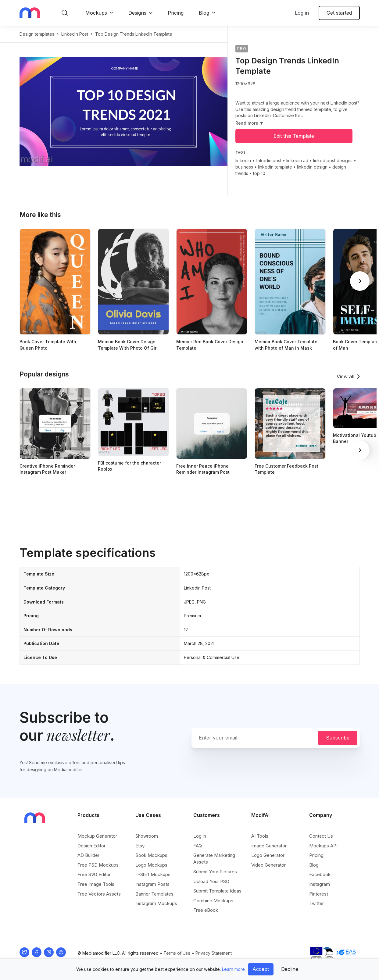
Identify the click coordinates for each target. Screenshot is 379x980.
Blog (204, 13)
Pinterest (319, 894)
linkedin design (312, 167)
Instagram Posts (152, 884)
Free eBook (206, 910)
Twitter (316, 903)
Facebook (320, 874)
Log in (302, 13)
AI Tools (260, 836)
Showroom (147, 836)
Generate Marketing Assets (214, 859)
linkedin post (75, 34)
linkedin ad (297, 160)
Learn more (233, 969)
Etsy (140, 846)
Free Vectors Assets (99, 894)
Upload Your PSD (211, 881)
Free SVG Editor (94, 874)
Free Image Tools (96, 884)
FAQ (198, 846)
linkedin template (275, 167)
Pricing (176, 13)
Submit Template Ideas (217, 891)
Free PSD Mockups (98, 865)
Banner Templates (154, 894)
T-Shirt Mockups (153, 874)
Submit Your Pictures (215, 872)
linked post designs (333, 160)
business (244, 167)
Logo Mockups (151, 865)
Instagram (320, 884)
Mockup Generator (97, 836)
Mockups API (323, 846)
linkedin (243, 160)
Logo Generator (268, 855)
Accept (261, 969)
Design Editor (91, 846)
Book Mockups (151, 855)
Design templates (37, 34)
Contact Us (321, 836)
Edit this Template (294, 136)
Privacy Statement (214, 953)
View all (345, 376)
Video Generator (268, 865)
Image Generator (269, 846)
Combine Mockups (213, 901)
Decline (290, 969)
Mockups (96, 13)
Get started (339, 13)
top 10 (259, 173)
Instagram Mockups (156, 903)
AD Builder (88, 855)
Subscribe (338, 738)
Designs (137, 13)
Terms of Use (177, 953)
